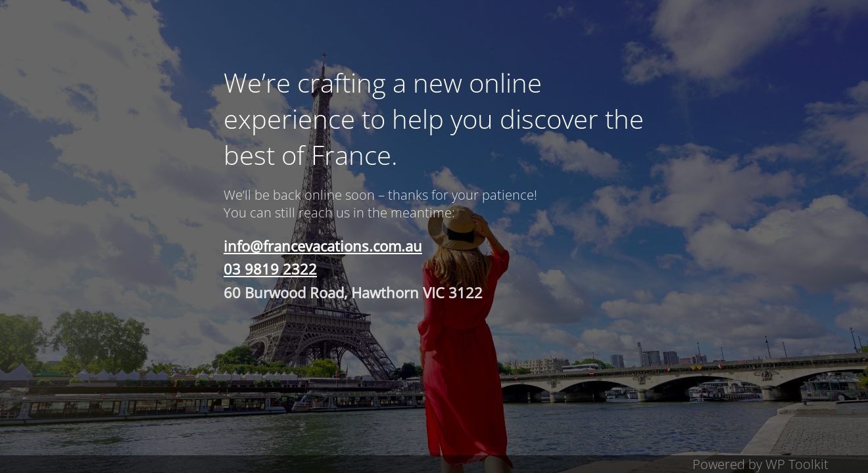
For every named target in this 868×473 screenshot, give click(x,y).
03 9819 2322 (270, 269)
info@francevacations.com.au (323, 246)
